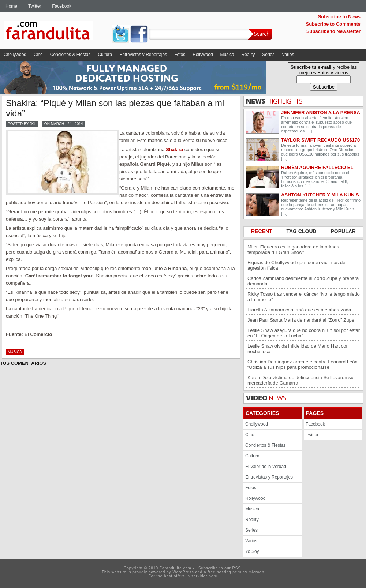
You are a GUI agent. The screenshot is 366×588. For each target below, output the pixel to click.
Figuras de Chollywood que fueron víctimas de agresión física (296, 265)
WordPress (183, 572)
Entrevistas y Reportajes (143, 55)
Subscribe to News (339, 17)
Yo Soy (252, 551)
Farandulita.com (57, 32)
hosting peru (229, 572)
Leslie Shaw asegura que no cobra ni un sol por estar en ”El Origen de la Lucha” (304, 333)
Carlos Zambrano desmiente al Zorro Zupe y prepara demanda (303, 281)
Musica (227, 55)
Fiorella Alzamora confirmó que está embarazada (299, 310)
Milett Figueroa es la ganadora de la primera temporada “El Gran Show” (294, 250)
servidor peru (204, 576)
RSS (237, 568)
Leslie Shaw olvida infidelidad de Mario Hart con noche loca (298, 349)
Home (11, 6)
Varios (288, 55)
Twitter (35, 6)
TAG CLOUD (302, 231)
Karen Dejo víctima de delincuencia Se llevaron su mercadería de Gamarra (300, 380)
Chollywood (15, 55)
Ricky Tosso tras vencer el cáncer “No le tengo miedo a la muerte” (304, 297)
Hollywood (203, 55)
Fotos (180, 55)
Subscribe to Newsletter (333, 31)
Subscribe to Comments (333, 24)
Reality (248, 55)
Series (268, 55)
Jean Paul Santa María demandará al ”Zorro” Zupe (301, 320)
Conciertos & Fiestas (70, 55)
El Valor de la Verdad (266, 467)
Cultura (105, 55)
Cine (38, 55)
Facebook (62, 6)
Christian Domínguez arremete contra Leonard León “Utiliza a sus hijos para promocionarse (302, 364)
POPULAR (343, 231)
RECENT (262, 231)
